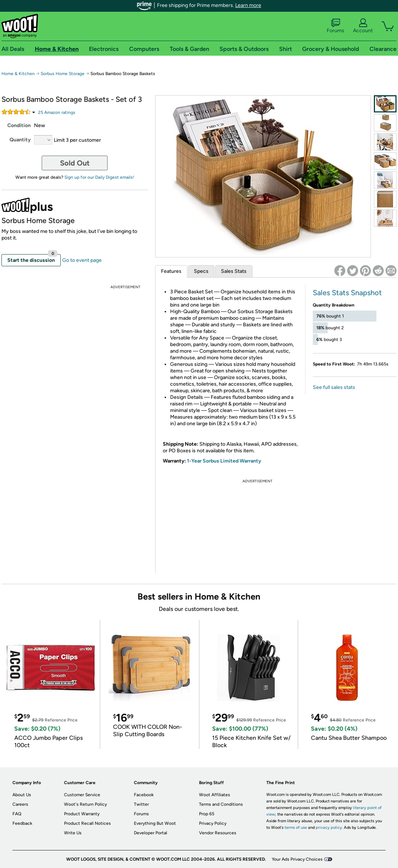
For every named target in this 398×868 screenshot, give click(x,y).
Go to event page (82, 260)
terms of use (296, 828)
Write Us (73, 833)
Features (171, 271)
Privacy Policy (213, 823)
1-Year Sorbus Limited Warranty (224, 461)
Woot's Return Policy (85, 804)
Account (363, 26)
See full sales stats (334, 387)
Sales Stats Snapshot (347, 293)
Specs (201, 271)
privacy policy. (329, 828)
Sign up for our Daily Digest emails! (99, 177)
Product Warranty (82, 814)
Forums (335, 26)
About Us (22, 795)
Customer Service (82, 795)
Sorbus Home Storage (63, 74)
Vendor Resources (218, 833)
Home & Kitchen (18, 74)
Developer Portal (151, 833)
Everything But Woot (155, 823)
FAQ (17, 814)
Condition (19, 125)
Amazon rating (57, 112)
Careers (20, 804)
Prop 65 (207, 814)
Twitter (141, 804)
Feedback (22, 823)
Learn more (248, 5)
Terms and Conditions (221, 804)
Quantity (20, 140)
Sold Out (75, 163)
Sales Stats (234, 271)
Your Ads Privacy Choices (297, 859)
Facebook (144, 795)
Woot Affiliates (215, 795)
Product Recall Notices (87, 823)
